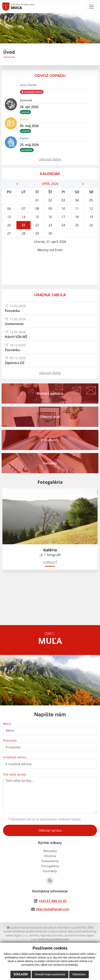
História (50, 856)
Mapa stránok (59, 931)
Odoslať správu (50, 830)
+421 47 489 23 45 (53, 901)
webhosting (89, 931)
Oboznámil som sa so (44, 819)
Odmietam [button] (79, 974)
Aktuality (50, 851)
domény (34, 935)
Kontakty (50, 871)
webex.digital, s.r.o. (17, 935)
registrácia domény (52, 935)
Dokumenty (50, 861)
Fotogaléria (50, 866)
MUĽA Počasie (50, 269)
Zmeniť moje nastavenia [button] (50, 974)
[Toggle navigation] (91, 7)
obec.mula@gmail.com (53, 909)
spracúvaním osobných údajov (60, 819)
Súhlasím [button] (21, 974)
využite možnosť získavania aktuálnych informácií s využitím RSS (47, 928)
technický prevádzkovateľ (53, 939)
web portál (74, 931)
